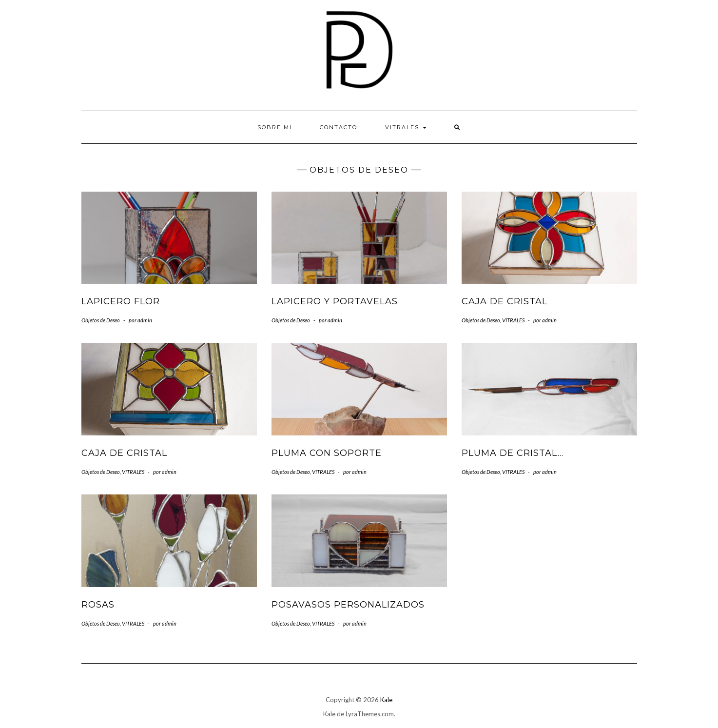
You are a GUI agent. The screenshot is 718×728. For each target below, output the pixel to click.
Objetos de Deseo (101, 320)
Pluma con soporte (327, 453)
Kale (386, 700)
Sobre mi (275, 127)
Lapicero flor (121, 301)
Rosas (98, 605)
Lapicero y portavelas (335, 301)
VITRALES (406, 127)
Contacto (339, 127)
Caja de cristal (505, 301)
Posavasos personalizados (348, 605)
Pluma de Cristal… (513, 453)
